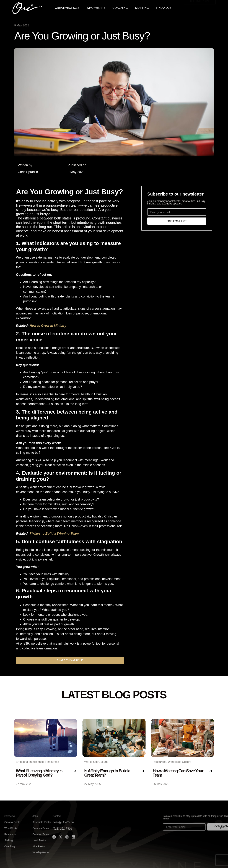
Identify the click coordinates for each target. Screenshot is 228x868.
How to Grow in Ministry (48, 326)
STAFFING (142, 8)
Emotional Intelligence (30, 762)
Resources (52, 762)
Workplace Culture (96, 762)
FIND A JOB (164, 8)
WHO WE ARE (96, 8)
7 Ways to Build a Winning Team (54, 534)
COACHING (120, 8)
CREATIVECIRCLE (67, 8)
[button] (70, 660)
